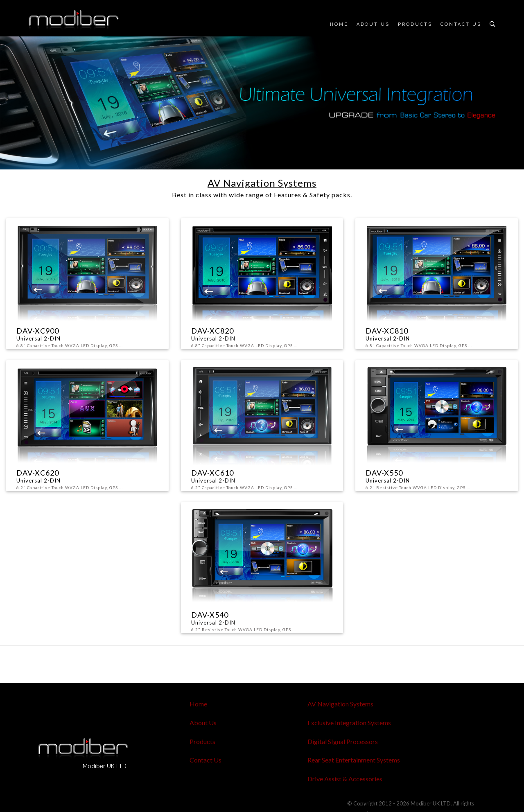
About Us (373, 24)
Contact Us (461, 24)
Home (339, 24)
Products (415, 24)
